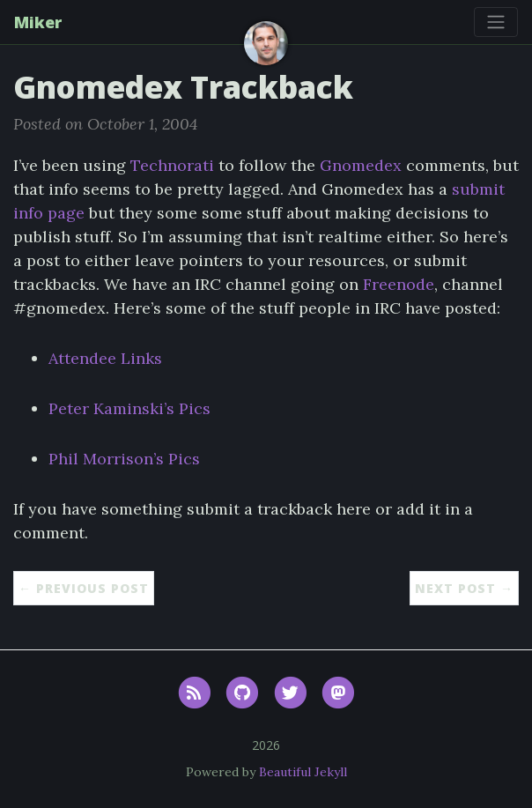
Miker (38, 22)
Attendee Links (105, 358)
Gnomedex (361, 165)
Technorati (172, 165)
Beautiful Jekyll (303, 772)
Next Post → (464, 588)
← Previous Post (84, 588)
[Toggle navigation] (496, 22)
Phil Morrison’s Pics (124, 459)
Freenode (399, 284)
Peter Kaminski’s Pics (129, 408)
